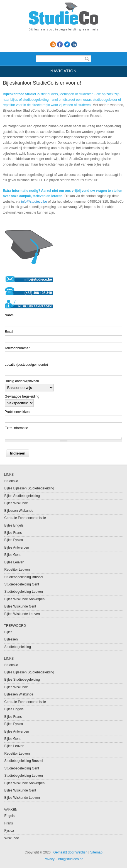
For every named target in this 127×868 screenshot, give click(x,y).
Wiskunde (12, 838)
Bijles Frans (13, 533)
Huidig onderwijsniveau (22, 381)
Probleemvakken (17, 412)
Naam (9, 315)
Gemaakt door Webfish (71, 852)
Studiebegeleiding (18, 647)
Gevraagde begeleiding (22, 396)
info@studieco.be (34, 202)
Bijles (8, 632)
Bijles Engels (14, 525)
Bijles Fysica (14, 540)
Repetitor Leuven (17, 570)
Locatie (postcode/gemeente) (26, 365)
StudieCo (11, 481)
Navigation (63, 71)
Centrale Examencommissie (25, 518)
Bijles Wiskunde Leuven (22, 614)
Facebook (60, 44)
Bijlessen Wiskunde (19, 511)
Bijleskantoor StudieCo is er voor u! (42, 83)
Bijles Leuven (14, 562)
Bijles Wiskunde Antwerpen (25, 599)
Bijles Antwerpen (17, 547)
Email (9, 332)
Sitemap (96, 852)
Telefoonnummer (17, 348)
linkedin (74, 44)
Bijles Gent (13, 555)
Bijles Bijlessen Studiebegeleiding (29, 488)
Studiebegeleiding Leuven (24, 592)
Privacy (49, 859)
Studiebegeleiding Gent (22, 584)
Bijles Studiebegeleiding (22, 496)
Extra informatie (16, 428)
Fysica (9, 831)
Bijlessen (11, 639)
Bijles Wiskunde (16, 503)
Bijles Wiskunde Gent (20, 606)
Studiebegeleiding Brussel (24, 577)
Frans (9, 823)
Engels (10, 816)
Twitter (67, 44)
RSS (53, 44)
